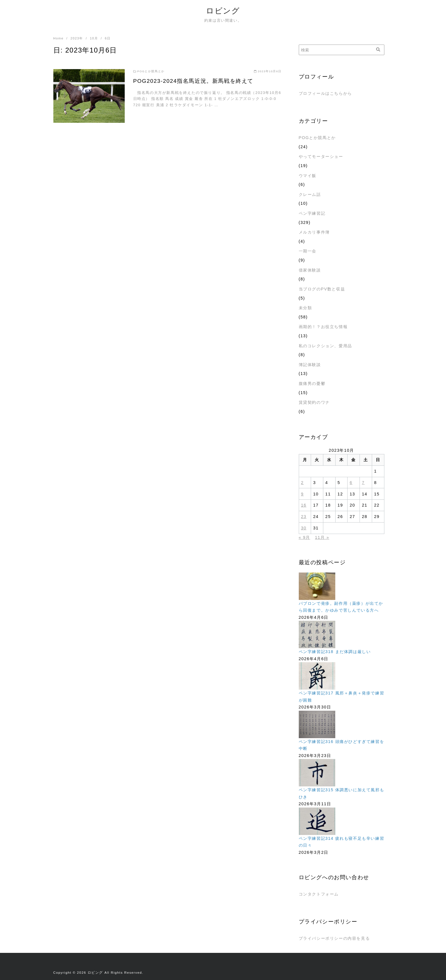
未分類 (305, 308)
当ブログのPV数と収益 (322, 289)
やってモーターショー (321, 156)
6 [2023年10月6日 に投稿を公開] (351, 483)
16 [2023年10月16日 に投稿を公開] (304, 505)
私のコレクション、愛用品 (325, 346)
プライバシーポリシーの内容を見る (334, 938)
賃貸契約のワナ (314, 402)
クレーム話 (310, 194)
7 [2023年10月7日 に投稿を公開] (363, 483)
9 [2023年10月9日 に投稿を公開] (302, 494)
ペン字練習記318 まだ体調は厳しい (335, 652)
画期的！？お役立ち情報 (323, 327)
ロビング (223, 11)
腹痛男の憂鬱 (312, 383)
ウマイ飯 (308, 176)
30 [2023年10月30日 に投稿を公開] (304, 528)
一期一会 (308, 251)
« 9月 (304, 537)
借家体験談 (310, 270)
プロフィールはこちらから (325, 93)
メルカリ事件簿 (314, 232)
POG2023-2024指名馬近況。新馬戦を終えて (193, 81)
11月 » (322, 537)
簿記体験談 (310, 365)
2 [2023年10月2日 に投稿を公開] (302, 483)
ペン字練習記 (312, 213)
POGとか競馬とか (317, 138)
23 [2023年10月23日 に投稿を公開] (304, 517)
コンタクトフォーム (319, 894)
